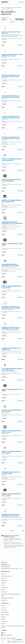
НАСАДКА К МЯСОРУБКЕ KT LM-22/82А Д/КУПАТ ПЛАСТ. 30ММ (11, 138)
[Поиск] (20, 2)
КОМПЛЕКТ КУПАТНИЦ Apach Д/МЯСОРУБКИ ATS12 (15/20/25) (11, 515)
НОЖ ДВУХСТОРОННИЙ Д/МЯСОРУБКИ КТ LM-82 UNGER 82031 (12, 223)
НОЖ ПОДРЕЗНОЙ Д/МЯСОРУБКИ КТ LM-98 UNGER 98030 (12, 369)
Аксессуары (16, 7)
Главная (3, 7)
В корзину (20, 45)
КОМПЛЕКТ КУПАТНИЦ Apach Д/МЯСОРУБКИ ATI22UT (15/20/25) (11, 307)
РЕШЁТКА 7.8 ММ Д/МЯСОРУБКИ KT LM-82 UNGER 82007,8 (12, 201)
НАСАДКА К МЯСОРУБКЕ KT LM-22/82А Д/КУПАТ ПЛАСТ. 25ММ (11, 117)
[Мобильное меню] (23, 2)
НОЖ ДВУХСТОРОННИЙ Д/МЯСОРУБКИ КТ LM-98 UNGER (10, 265)
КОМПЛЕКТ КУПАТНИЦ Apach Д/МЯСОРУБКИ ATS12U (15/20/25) (11, 328)
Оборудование (9, 7)
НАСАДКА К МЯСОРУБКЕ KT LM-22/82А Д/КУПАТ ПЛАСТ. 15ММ (11, 76)
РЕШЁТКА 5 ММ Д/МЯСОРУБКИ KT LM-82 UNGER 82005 (11, 180)
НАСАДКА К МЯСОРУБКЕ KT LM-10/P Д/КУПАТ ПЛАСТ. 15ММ (12, 55)
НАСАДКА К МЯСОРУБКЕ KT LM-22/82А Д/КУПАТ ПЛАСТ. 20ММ (11, 97)
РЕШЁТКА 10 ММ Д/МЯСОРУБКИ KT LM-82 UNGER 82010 (12, 160)
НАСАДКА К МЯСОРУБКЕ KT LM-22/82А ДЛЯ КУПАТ (11, 473)
